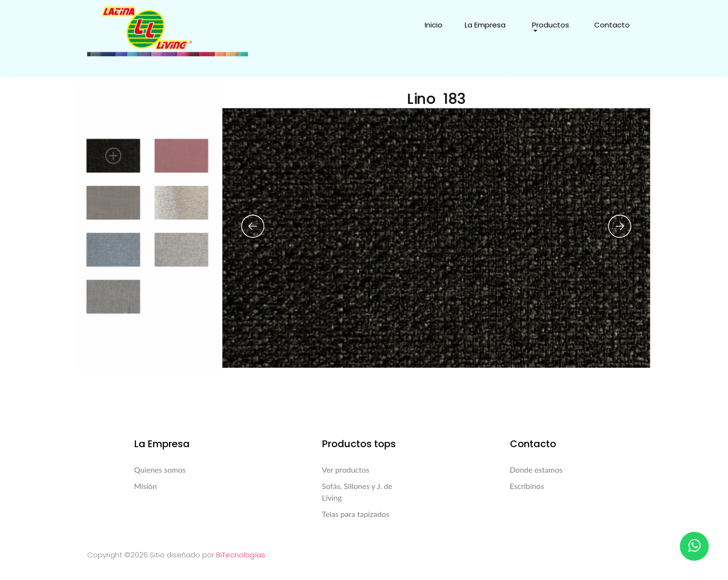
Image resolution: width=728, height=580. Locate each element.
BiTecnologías (241, 555)
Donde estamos (536, 470)
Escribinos (527, 486)
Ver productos (346, 470)
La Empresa (485, 25)
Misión (146, 486)
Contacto (612, 25)
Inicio (434, 25)
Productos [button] (551, 25)
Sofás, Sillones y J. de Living (357, 492)
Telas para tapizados (356, 514)
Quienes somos (160, 470)
